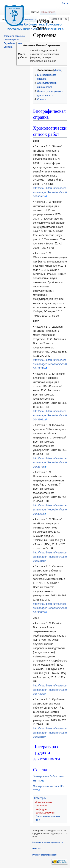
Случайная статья (13, 43)
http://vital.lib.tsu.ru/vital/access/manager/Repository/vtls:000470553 (50, 690)
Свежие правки (11, 40)
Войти (65, 3)
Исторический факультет (43, 804)
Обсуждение (48, 12)
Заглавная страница (14, 36)
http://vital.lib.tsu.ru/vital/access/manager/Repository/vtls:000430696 (50, 510)
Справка (8, 47)
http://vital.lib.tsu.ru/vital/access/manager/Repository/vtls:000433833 (50, 608)
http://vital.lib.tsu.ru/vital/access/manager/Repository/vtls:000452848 (50, 557)
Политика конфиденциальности (48, 842)
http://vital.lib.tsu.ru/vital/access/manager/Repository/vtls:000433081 (50, 415)
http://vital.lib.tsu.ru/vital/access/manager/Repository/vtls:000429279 (50, 364)
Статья (35, 12)
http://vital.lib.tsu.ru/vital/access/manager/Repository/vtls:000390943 (50, 192)
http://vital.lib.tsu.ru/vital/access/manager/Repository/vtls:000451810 (50, 733)
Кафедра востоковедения (45, 811)
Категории (40, 798)
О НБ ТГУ (37, 848)
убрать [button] (58, 70)
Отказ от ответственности (45, 855)
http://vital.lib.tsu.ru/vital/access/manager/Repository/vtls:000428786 (50, 463)
